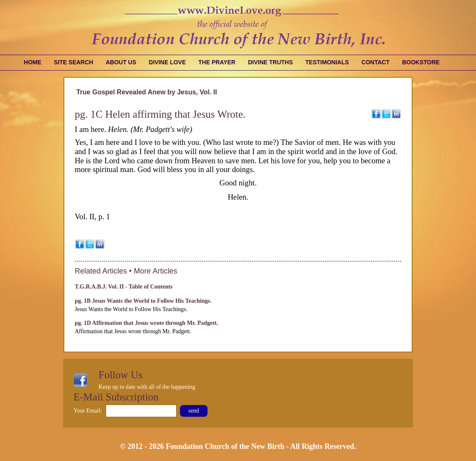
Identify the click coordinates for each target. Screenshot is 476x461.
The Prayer (217, 62)
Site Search (73, 62)
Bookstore (421, 62)
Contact (376, 62)
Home (33, 62)
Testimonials (327, 62)
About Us (121, 62)
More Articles (155, 271)
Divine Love (167, 62)
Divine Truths (270, 62)
